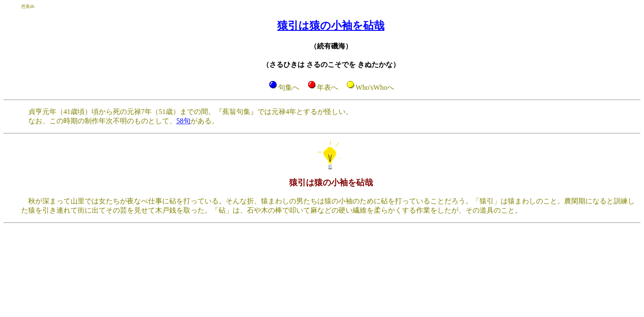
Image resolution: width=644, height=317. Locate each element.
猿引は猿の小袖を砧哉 (331, 26)
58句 (183, 121)
